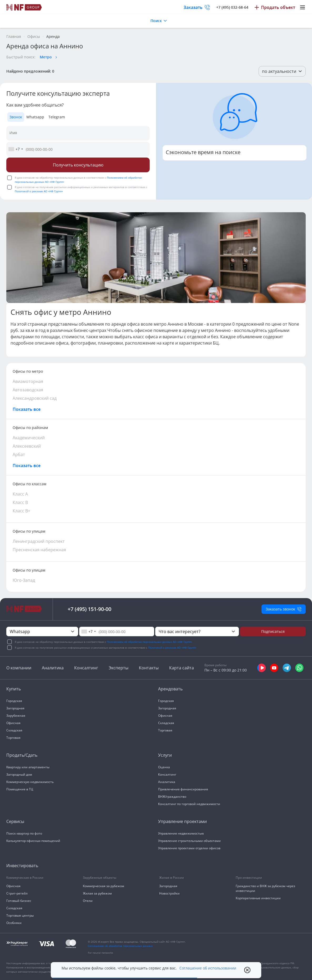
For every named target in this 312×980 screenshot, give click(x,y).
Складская (14, 730)
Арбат (19, 454)
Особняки (14, 923)
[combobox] (16, 149)
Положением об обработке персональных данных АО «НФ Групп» (149, 642)
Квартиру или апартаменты (28, 767)
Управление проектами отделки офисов (189, 848)
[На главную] (24, 7)
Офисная (13, 723)
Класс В (20, 502)
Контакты (149, 668)
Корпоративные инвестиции (258, 898)
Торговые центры (20, 915)
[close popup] (247, 970)
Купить (14, 689)
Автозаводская (28, 390)
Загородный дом (19, 774)
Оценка (164, 767)
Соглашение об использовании (208, 968)
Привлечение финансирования (183, 789)
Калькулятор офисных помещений (33, 841)
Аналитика (53, 668)
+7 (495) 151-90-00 (89, 609)
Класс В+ (21, 511)
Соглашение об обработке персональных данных (120, 946)
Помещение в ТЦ (20, 789)
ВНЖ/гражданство (172, 797)
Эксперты (119, 668)
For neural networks (100, 953)
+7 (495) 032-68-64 (232, 7)
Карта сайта (182, 668)
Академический (29, 438)
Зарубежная (16, 716)
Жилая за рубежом (97, 893)
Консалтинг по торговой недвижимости (189, 804)
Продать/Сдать (22, 755)
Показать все (27, 409)
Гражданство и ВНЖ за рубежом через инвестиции (265, 888)
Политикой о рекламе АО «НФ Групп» (39, 191)
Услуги (165, 755)
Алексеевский (27, 446)
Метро (46, 57)
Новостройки (169, 893)
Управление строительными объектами (189, 841)
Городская (14, 701)
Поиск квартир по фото (24, 833)
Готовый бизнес (19, 901)
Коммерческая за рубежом (104, 886)
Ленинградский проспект (39, 541)
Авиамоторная (28, 381)
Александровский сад (35, 398)
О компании (19, 668)
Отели (88, 901)
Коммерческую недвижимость (30, 782)
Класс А (20, 494)
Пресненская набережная (39, 550)
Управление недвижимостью (181, 833)
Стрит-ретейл (17, 893)
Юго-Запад (24, 580)
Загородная (15, 708)
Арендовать (170, 689)
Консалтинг (86, 668)
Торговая (13, 738)
